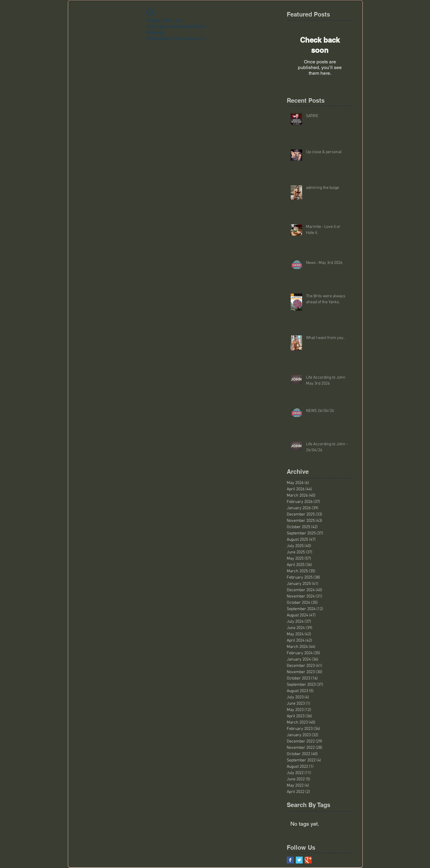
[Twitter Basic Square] (299, 860)
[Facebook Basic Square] (290, 860)
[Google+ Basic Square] (308, 860)
